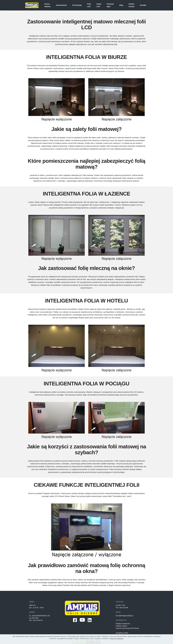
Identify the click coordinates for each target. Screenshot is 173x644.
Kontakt (143, 5)
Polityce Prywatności (117, 639)
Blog (121, 5)
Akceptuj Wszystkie (80, 642)
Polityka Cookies (121, 626)
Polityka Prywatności (123, 624)
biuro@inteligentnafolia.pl (124, 616)
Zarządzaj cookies (122, 633)
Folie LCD (89, 5)
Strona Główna (47, 5)
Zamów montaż (131, 5)
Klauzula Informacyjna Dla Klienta (127, 628)
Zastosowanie (61, 5)
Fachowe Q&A (110, 5)
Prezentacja (77, 5)
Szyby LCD (99, 5)
